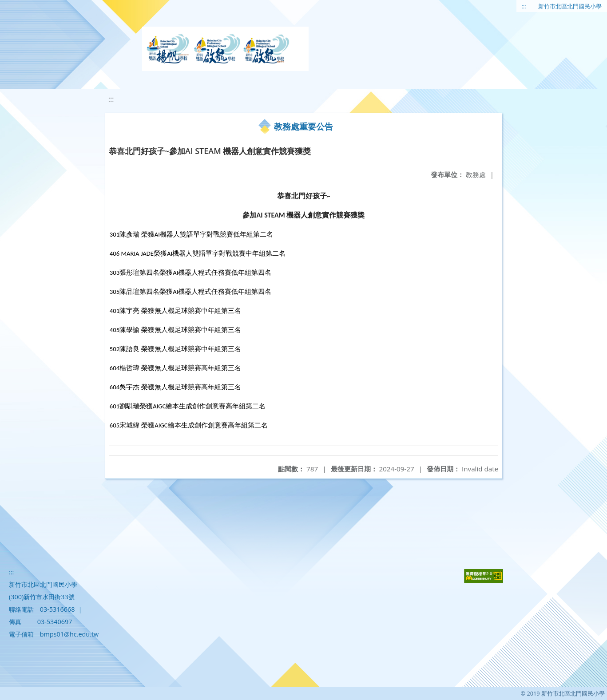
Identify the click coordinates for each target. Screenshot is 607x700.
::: (524, 6)
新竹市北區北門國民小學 (570, 6)
